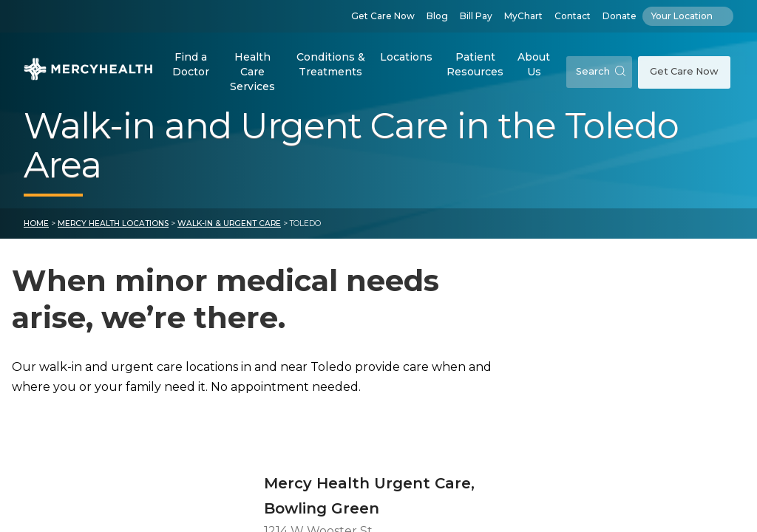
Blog (437, 16)
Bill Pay (476, 16)
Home (36, 238)
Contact (573, 16)
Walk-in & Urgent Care (229, 238)
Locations (406, 57)
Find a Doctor (191, 64)
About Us (534, 64)
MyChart (523, 16)
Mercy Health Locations (113, 238)
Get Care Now (383, 16)
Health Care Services (252, 71)
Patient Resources (475, 64)
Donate (619, 16)
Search (601, 71)
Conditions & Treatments (331, 64)
